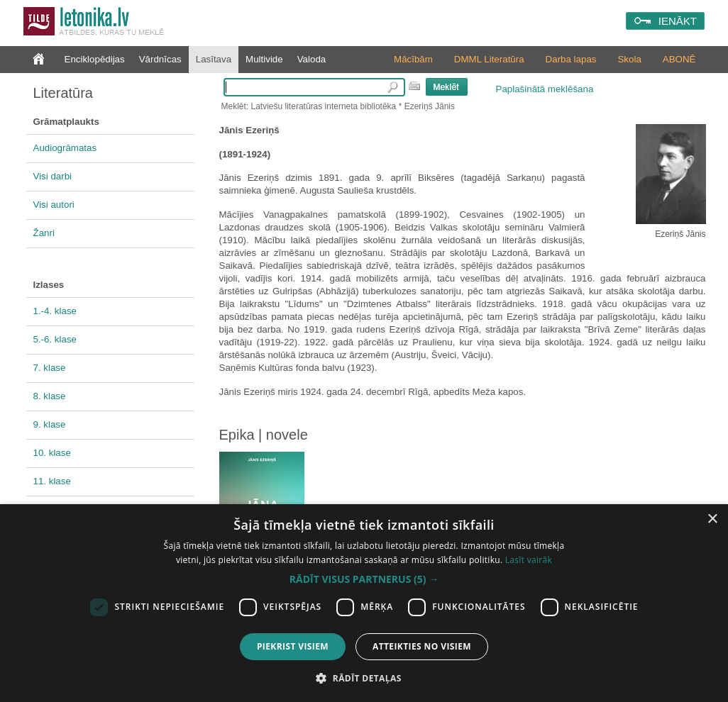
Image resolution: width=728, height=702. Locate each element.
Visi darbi (53, 176)
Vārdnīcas (160, 59)
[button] (364, 579)
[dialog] (364, 603)
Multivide (264, 59)
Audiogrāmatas (65, 148)
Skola (629, 59)
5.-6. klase (55, 339)
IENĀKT (678, 21)
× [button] (712, 519)
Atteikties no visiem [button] (422, 646)
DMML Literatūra (489, 59)
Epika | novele (264, 435)
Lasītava (214, 59)
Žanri (44, 233)
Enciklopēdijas (95, 59)
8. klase (50, 396)
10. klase (52, 453)
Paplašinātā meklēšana (545, 89)
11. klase (52, 481)
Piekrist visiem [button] (293, 646)
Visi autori (54, 205)
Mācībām (413, 59)
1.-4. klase (55, 311)
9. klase (50, 424)
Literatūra (64, 93)
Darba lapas (571, 59)
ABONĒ (679, 59)
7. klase (50, 368)
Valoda (312, 59)
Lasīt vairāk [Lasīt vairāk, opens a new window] (529, 560)
